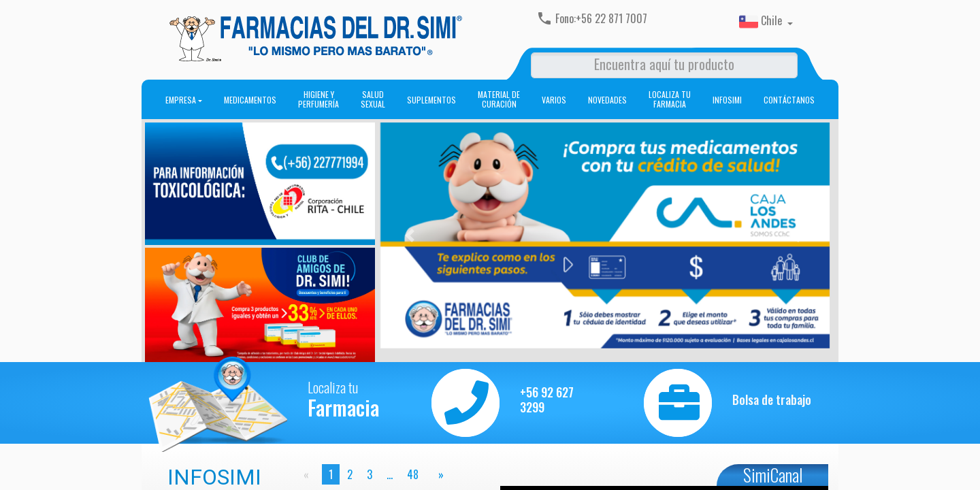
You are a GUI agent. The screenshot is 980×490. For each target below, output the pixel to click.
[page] (438, 474)
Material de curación (499, 99)
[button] (409, 235)
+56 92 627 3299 (547, 400)
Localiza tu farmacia (670, 99)
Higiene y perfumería (318, 99)
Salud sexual (373, 99)
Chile (762, 22)
